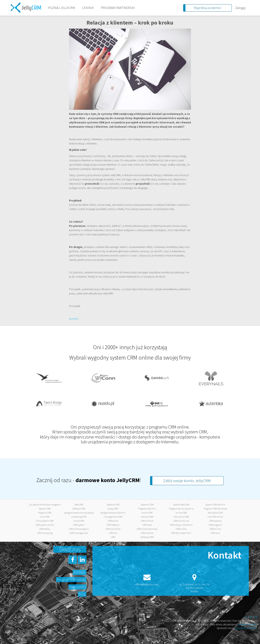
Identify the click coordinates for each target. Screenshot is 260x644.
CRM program (215, 525)
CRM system (79, 525)
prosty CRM (113, 509)
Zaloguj (240, 8)
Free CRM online (215, 517)
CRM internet (147, 533)
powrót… (75, 319)
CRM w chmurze (181, 521)
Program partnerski (71, 580)
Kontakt (79, 572)
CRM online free (113, 529)
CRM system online (45, 525)
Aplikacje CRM (147, 537)
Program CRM (45, 513)
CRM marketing (45, 533)
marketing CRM (79, 517)
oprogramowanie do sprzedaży (79, 513)
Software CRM (79, 509)
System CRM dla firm (215, 505)
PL (246, 617)
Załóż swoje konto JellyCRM (187, 481)
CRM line (113, 533)
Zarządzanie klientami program (45, 505)
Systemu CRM (147, 505)
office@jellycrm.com (147, 584)
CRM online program (79, 529)
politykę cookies (247, 624)
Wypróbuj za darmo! (207, 8)
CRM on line (215, 529)
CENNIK (88, 8)
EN (251, 617)
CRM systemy (215, 521)
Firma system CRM (45, 521)
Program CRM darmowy (215, 509)
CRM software (113, 525)
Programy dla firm (147, 509)
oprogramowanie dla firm (113, 513)
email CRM (79, 521)
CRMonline (113, 521)
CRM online (181, 529)
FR (256, 617)
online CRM (147, 513)
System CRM (45, 509)
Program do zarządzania (181, 509)
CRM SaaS (147, 525)
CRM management (79, 533)
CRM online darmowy (147, 529)
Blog (82, 594)
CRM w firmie (147, 521)
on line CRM (181, 513)
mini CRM (45, 517)
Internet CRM (147, 517)
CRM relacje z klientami (181, 525)
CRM (113, 537)
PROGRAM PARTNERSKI (118, 8)
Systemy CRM (113, 505)
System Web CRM (181, 505)
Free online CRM (181, 517)
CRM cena (215, 533)
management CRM (113, 517)
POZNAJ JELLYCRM (62, 8)
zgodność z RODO (246, 628)
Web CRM (79, 505)
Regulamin (77, 587)
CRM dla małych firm (181, 533)
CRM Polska (45, 529)
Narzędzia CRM (215, 513)
